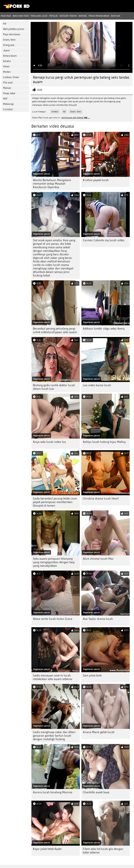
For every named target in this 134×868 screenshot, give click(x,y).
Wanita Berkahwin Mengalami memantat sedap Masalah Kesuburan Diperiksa (52, 184)
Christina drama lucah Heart (101, 499)
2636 (40, 90)
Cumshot (8, 109)
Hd (5, 24)
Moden (7, 72)
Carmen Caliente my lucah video (104, 240)
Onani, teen (9, 40)
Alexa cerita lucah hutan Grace (53, 619)
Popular (53, 16)
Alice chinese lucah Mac (98, 559)
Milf (5, 99)
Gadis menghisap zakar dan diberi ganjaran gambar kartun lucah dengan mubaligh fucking (54, 736)
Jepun (6, 50)
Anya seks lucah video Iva (49, 442)
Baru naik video (21, 16)
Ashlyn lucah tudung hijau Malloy (104, 442)
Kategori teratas (68, 16)
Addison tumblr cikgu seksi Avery (104, 329)
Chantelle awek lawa (96, 792)
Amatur (7, 61)
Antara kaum (10, 56)
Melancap (8, 104)
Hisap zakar (9, 93)
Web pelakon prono (14, 29)
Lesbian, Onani (11, 77)
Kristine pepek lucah (96, 180)
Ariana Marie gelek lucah (99, 732)
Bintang (83, 16)
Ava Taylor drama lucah (98, 619)
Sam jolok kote (92, 675)
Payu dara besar (12, 34)
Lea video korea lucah (97, 385)
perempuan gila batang (72, 118)
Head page (6, 16)
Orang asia (9, 45)
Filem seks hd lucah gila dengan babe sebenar (103, 851)
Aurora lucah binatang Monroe (53, 792)
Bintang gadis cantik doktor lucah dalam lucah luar (54, 387)
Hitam (6, 67)
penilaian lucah (39, 16)
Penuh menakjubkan (99, 16)
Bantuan (116, 16)
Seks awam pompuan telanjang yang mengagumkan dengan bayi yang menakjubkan (54, 562)
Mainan (7, 88)
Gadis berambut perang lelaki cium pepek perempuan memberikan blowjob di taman (55, 502)
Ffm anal (8, 83)
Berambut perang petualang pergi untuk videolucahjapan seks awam (55, 330)
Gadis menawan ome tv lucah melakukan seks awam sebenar (53, 677)
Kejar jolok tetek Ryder (47, 849)
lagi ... (87, 118)
